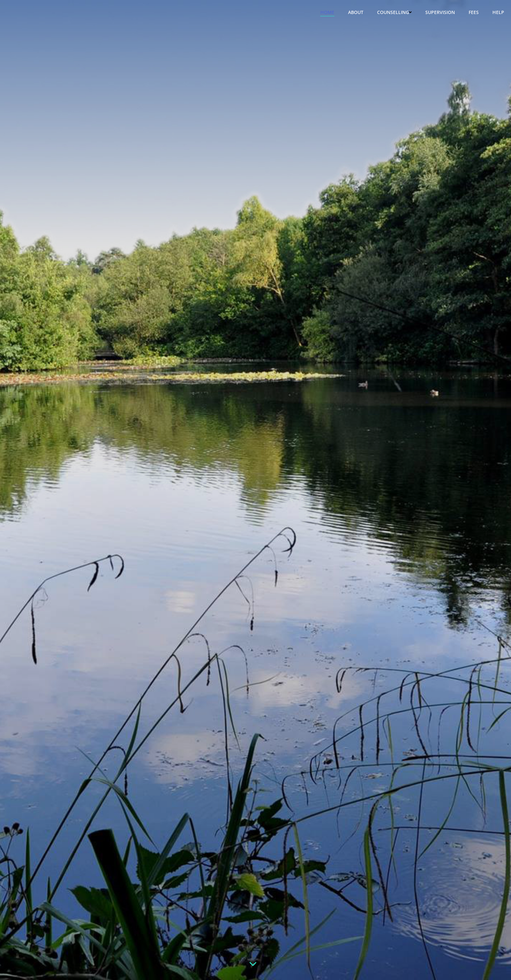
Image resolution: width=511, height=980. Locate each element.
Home (327, 12)
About (356, 12)
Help (498, 12)
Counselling (394, 12)
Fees (474, 12)
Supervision (440, 12)
